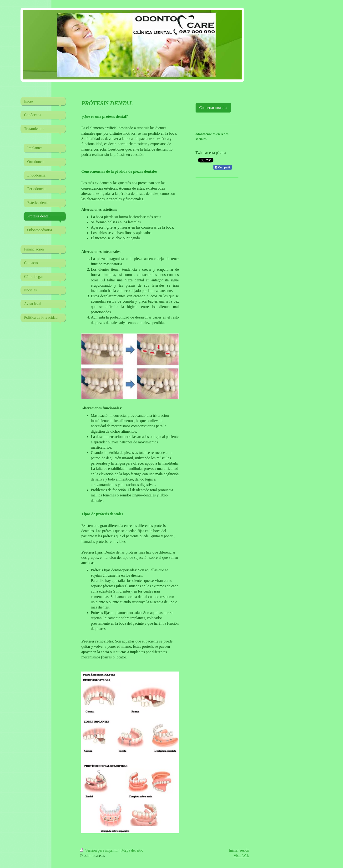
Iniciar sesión (239, 850)
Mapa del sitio (132, 850)
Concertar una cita (213, 108)
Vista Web (241, 856)
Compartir (223, 167)
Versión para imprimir (100, 850)
